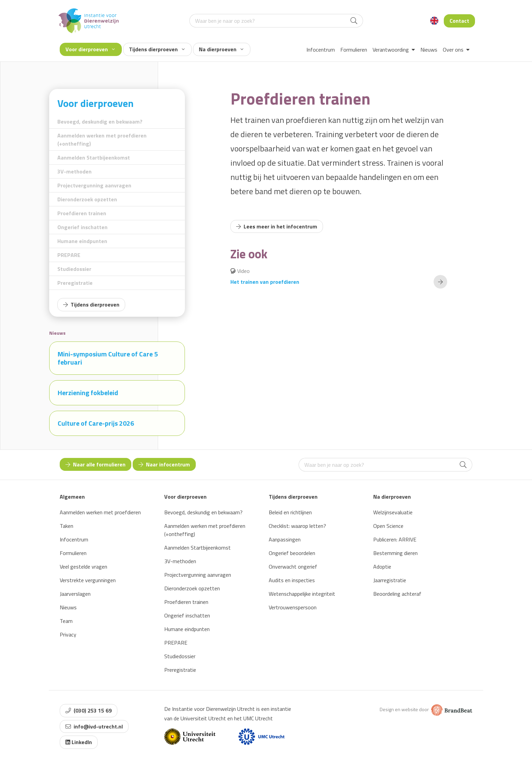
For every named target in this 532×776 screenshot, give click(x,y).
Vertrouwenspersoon (293, 607)
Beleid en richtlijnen (290, 512)
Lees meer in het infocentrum (277, 226)
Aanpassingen (285, 539)
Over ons (456, 50)
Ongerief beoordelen (292, 553)
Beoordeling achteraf (397, 594)
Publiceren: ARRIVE (395, 539)
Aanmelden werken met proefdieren (100, 512)
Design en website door (426, 709)
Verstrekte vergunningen (88, 580)
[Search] (354, 21)
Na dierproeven (221, 49)
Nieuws (429, 50)
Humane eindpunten (82, 241)
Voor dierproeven (90, 49)
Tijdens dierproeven (157, 49)
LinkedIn (79, 742)
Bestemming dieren (395, 553)
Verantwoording (394, 50)
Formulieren (354, 50)
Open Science (388, 526)
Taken (66, 526)
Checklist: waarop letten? (297, 526)
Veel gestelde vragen (83, 567)
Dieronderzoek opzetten (87, 199)
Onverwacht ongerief (293, 567)
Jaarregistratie (390, 580)
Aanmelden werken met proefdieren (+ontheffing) (102, 140)
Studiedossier (74, 269)
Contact (459, 21)
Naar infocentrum (164, 464)
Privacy (68, 634)
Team (66, 621)
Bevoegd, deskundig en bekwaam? (100, 122)
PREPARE (69, 255)
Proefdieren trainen (82, 213)
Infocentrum (321, 50)
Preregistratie (75, 283)
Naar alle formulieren (96, 464)
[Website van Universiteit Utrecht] (190, 737)
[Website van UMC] (262, 737)
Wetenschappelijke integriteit (302, 594)
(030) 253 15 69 (89, 710)
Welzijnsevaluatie (393, 512)
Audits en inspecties (292, 580)
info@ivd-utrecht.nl (94, 726)
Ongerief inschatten (82, 227)
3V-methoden (74, 171)
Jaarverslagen (75, 594)
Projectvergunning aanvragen (94, 185)
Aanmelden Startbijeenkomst (94, 158)
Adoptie (382, 567)
